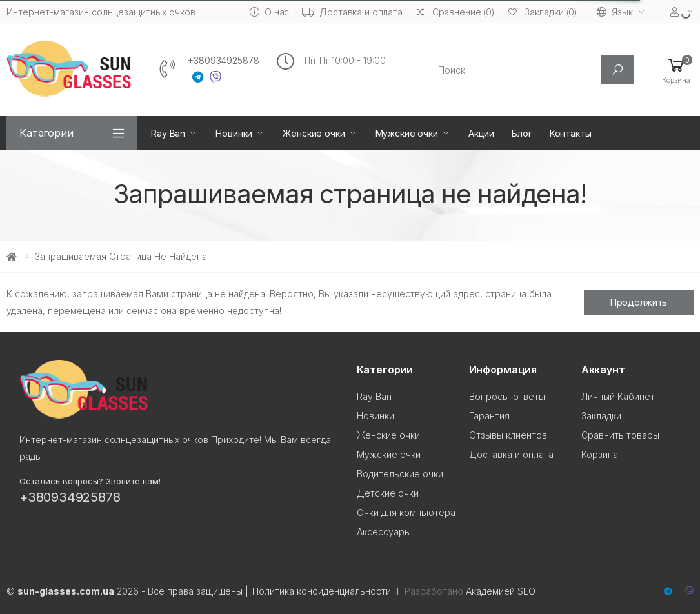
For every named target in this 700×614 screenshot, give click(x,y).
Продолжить (639, 302)
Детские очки (388, 493)
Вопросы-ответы (507, 396)
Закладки (601, 416)
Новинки (234, 133)
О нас (269, 12)
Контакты (571, 133)
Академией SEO (501, 591)
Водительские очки (400, 474)
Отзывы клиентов (508, 435)
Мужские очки (407, 133)
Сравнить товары (620, 435)
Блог (522, 133)
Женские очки (314, 133)
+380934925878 (224, 61)
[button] (676, 70)
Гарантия (489, 416)
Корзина (600, 454)
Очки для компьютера (406, 512)
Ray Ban (168, 133)
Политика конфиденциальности (322, 591)
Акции (481, 133)
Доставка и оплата (352, 12)
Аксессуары (384, 532)
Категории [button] (46, 133)
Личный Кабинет (618, 396)
